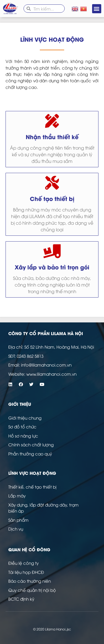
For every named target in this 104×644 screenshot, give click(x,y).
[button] (97, 9)
